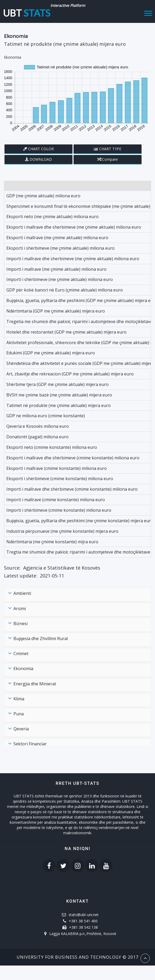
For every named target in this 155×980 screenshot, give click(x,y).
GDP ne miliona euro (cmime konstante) (46, 416)
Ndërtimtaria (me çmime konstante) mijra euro (52, 542)
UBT (27, 12)
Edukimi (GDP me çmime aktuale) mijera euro (51, 353)
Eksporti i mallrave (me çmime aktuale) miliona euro (57, 238)
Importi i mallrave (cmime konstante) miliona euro (56, 500)
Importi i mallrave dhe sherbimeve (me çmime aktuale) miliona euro (73, 259)
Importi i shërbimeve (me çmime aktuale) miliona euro (60, 279)
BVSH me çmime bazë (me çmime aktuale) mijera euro (59, 395)
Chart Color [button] (41, 149)
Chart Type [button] (110, 149)
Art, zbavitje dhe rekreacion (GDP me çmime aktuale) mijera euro (70, 374)
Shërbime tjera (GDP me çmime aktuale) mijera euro (57, 384)
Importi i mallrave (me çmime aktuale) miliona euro (56, 269)
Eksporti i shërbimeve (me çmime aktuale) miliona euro (60, 248)
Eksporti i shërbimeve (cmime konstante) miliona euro (60, 479)
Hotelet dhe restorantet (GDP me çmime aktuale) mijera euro (66, 332)
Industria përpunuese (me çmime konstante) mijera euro (62, 531)
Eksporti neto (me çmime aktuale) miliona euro (52, 217)
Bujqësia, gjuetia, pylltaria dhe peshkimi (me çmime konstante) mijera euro (80, 521)
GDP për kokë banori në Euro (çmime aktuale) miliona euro (65, 290)
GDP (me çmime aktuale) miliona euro (43, 196)
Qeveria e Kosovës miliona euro (38, 426)
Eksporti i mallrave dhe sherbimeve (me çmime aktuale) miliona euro (74, 227)
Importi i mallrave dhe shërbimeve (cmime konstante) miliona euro (72, 489)
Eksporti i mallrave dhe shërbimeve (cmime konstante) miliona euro (73, 458)
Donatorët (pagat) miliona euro (37, 437)
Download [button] (41, 159)
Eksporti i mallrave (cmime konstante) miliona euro (57, 468)
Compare (108, 159)
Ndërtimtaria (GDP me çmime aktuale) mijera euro (56, 311)
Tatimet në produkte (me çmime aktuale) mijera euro (59, 405)
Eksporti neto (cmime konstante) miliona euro (52, 447)
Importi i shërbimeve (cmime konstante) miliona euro (59, 510)
